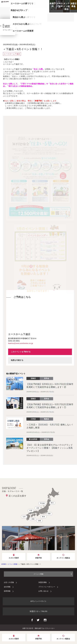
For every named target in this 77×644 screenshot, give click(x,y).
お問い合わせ (43, 591)
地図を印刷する (17, 360)
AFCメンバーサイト (39, 601)
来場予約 (53, 5)
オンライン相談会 (67, 6)
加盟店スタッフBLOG (38, 611)
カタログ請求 (60, 5)
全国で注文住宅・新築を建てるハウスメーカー (39, 628)
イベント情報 (38, 574)
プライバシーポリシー (47, 587)
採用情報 (7, 591)
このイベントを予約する (21, 352)
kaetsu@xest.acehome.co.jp (21, 343)
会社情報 (7, 587)
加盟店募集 (74, 5)
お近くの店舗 (9, 582)
